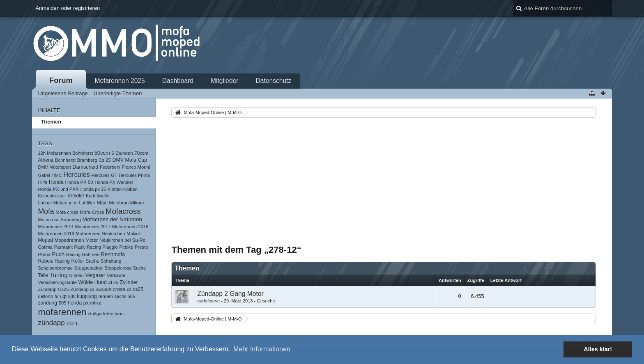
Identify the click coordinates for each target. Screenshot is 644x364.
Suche (139, 268)
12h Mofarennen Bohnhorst (65, 153)
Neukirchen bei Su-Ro (122, 240)
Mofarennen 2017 (93, 227)
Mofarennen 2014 (56, 227)
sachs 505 (125, 296)
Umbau (76, 275)
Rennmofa (113, 254)
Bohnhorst (65, 160)
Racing (73, 254)
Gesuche (266, 301)
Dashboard (178, 81)
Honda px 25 (93, 189)
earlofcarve (208, 301)
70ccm (141, 153)
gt (64, 296)
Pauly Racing (88, 247)
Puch (59, 254)
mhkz (96, 303)
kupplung (87, 296)
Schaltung (111, 261)
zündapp (51, 323)
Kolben (130, 189)
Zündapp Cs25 (53, 289)
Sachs (92, 261)
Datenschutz (274, 81)
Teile (43, 275)
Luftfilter (87, 203)
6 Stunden (122, 153)
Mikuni (137, 203)
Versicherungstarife (57, 282)
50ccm (102, 153)
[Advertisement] (384, 181)
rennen (106, 296)
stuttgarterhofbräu (106, 314)
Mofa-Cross (92, 212)
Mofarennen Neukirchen (100, 234)
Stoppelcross (118, 268)
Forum (61, 80)
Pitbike (126, 247)
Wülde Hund (93, 282)
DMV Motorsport (54, 167)
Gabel (44, 175)
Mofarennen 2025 (120, 81)
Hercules (77, 174)
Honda (56, 182)
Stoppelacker (89, 268)
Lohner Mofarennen (57, 203)
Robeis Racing (54, 261)
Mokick (133, 234)
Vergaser (95, 275)
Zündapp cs (82, 289)
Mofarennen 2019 (56, 234)
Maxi (102, 203)
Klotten (115, 189)
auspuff (104, 289)
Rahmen (91, 254)
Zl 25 (113, 282)
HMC (57, 175)
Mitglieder (225, 81)
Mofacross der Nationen (112, 219)
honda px (78, 303)
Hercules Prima (134, 175)
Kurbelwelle (98, 196)
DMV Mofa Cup (130, 160)
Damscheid (85, 167)
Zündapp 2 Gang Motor (230, 294)
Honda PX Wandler (114, 182)
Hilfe (43, 182)
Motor (92, 240)
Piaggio (110, 247)
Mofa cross (67, 212)
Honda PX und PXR (58, 189)
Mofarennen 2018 (130, 227)
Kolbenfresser (52, 196)
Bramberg (87, 160)
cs (129, 289)
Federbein (110, 167)
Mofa (46, 211)
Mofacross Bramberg (59, 220)
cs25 (138, 289)
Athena (46, 160)
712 (70, 323)
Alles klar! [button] (598, 349)
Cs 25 (105, 160)
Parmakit (63, 247)
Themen (51, 122)
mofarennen (62, 312)
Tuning (59, 275)
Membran (119, 203)
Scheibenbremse (55, 268)
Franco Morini (136, 167)
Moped (45, 240)
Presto (141, 247)
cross (119, 289)
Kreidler (76, 196)
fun (58, 296)
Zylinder (129, 282)
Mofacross (123, 211)
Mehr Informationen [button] (262, 349)
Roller (78, 261)
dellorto (45, 296)
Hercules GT (104, 175)
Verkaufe (116, 275)
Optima (45, 247)
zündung (47, 303)
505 (63, 303)
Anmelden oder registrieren (68, 8)
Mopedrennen (69, 240)
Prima (44, 254)
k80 (72, 296)
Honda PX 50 (79, 182)
